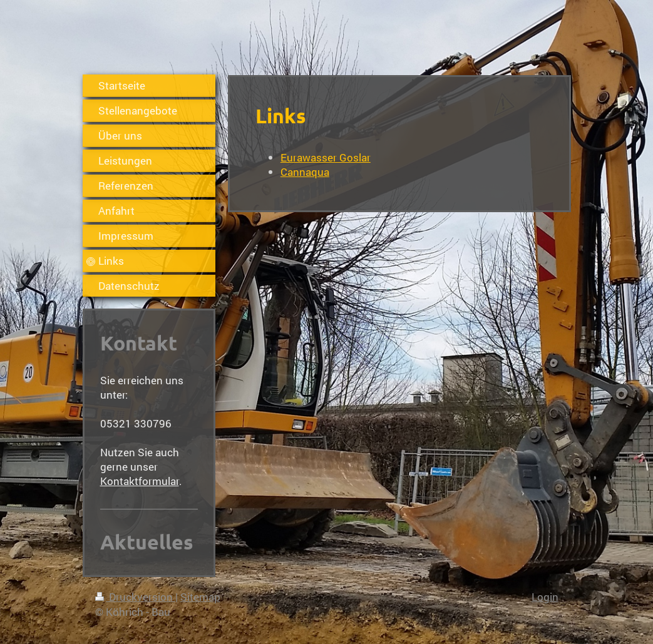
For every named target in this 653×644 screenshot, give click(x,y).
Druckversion (135, 597)
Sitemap (200, 597)
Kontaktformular (140, 481)
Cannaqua (305, 172)
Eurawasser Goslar (326, 157)
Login (545, 597)
